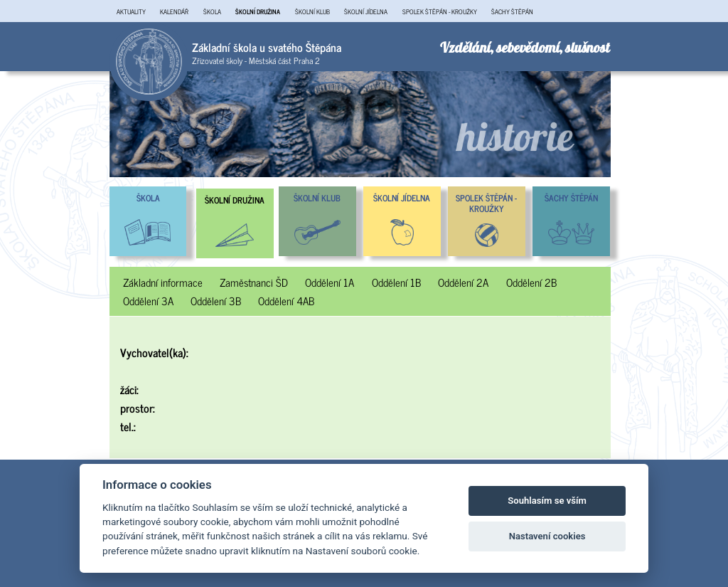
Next (621, 125)
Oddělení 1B (396, 282)
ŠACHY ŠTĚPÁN (512, 11)
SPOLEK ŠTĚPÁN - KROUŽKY (440, 11)
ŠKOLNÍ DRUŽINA (258, 11)
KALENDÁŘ (174, 11)
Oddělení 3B (216, 301)
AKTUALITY (131, 11)
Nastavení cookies (547, 536)
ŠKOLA (212, 11)
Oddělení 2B (531, 282)
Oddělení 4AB (286, 301)
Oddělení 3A (148, 301)
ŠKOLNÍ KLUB (312, 11)
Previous (99, 125)
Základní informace (163, 282)
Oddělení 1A (330, 282)
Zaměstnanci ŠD (254, 282)
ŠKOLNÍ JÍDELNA (366, 11)
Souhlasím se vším (547, 501)
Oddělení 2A (463, 282)
